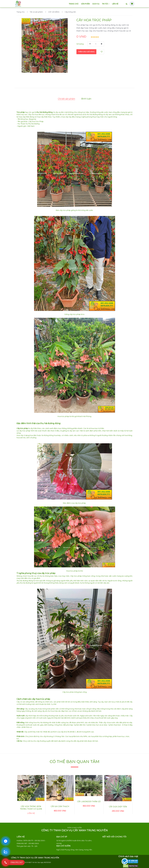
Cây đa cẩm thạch (60, 806)
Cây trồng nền (69, 12)
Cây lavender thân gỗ (89, 802)
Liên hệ (115, 4)
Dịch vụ (96, 4)
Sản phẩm (85, 4)
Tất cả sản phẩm (35, 12)
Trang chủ (74, 4)
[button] (27, 66)
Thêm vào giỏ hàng (86, 52)
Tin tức (106, 4)
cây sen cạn (110, 114)
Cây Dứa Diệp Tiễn (118, 807)
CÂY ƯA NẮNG (52, 12)
